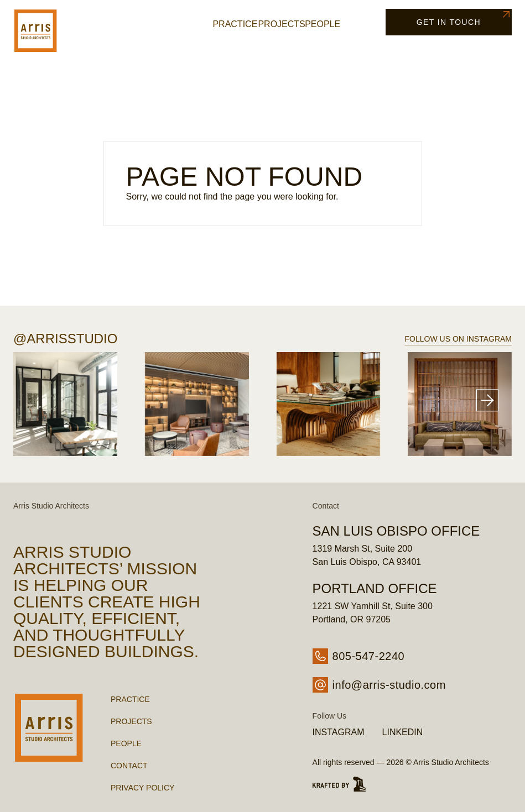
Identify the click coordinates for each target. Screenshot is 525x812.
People (323, 24)
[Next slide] (487, 401)
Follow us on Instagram (458, 339)
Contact (129, 766)
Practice (235, 24)
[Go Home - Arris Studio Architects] (49, 31)
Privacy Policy (142, 788)
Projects (281, 24)
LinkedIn (403, 732)
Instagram (339, 732)
